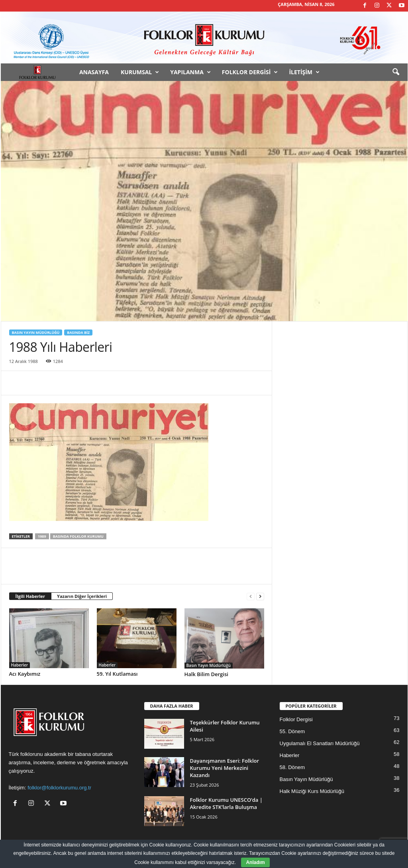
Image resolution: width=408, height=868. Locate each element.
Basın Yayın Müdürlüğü (36, 332)
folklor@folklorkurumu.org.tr (59, 788)
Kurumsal (140, 72)
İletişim (304, 72)
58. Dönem (292, 767)
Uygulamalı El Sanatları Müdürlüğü (320, 743)
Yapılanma (190, 72)
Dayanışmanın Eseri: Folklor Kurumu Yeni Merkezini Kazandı (225, 768)
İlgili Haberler (30, 596)
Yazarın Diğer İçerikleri (82, 596)
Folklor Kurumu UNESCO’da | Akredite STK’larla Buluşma (226, 803)
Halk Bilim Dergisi (206, 674)
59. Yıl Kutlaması (117, 674)
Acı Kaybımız (25, 674)
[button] (396, 72)
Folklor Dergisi (250, 72)
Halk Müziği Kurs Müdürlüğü (312, 791)
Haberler (20, 665)
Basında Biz (78, 332)
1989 (42, 536)
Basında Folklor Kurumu (78, 536)
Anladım (255, 862)
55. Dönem (292, 731)
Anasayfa (94, 72)
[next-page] (260, 597)
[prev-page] (251, 597)
